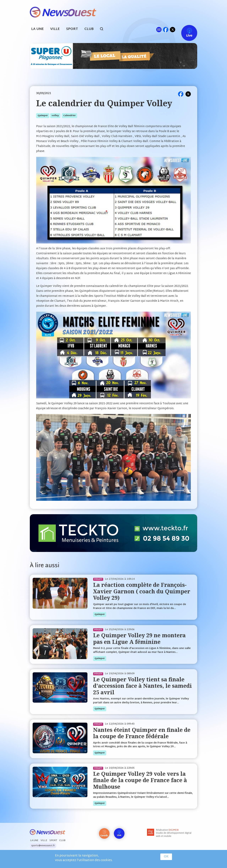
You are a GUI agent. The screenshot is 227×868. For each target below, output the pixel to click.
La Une (38, 29)
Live (186, 29)
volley (55, 116)
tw (173, 29)
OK (166, 857)
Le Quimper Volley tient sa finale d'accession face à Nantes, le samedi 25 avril (142, 686)
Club (89, 29)
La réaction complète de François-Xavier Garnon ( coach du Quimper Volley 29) (142, 591)
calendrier (70, 116)
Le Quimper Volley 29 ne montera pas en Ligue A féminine (139, 638)
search (103, 29)
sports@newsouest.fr (43, 846)
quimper (43, 116)
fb (166, 29)
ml (159, 29)
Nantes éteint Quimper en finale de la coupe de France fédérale (142, 733)
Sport (72, 29)
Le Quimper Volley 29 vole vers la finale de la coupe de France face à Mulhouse (140, 780)
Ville (55, 29)
